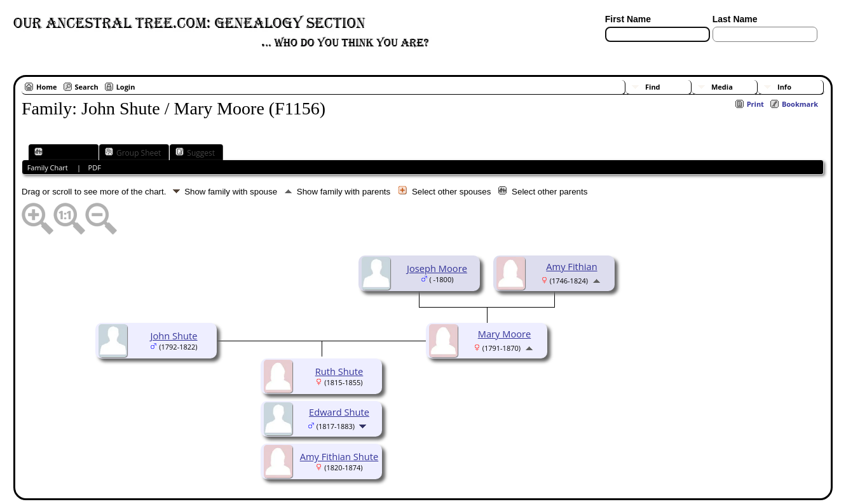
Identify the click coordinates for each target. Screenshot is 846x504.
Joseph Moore (437, 268)
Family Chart (62, 153)
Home (47, 87)
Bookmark (800, 104)
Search (87, 87)
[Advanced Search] (643, 50)
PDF (95, 167)
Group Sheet (133, 153)
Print (755, 104)
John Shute (174, 336)
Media (722, 87)
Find (653, 87)
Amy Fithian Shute (339, 456)
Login (126, 87)
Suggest (195, 153)
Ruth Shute (339, 371)
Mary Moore (505, 334)
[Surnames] (735, 50)
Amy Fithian (571, 266)
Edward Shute (339, 412)
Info (784, 87)
